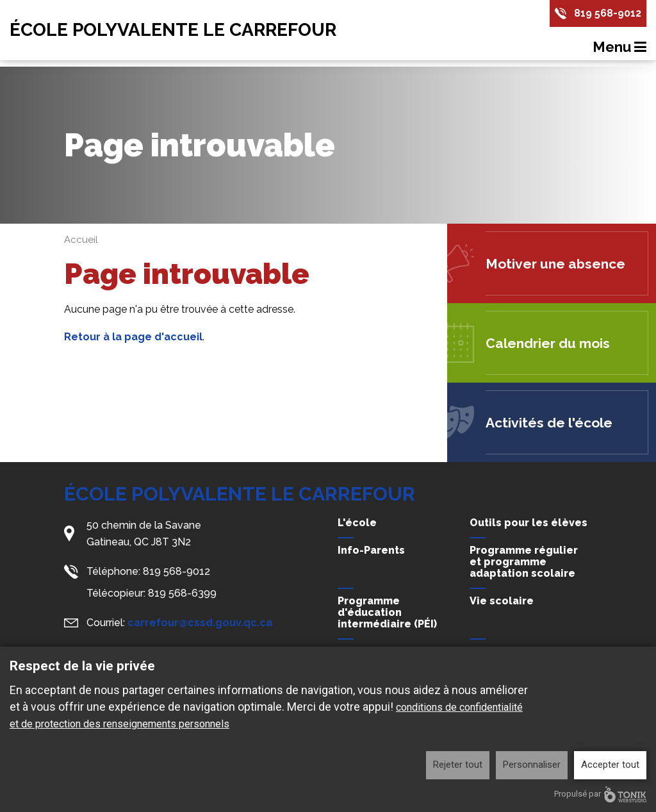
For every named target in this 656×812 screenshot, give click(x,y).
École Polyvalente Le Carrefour (173, 30)
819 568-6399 (182, 593)
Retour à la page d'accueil (133, 337)
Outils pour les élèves (529, 523)
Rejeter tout (458, 765)
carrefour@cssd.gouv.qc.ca (200, 623)
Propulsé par (600, 794)
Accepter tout (610, 765)
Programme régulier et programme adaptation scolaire (524, 562)
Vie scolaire (502, 601)
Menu (619, 47)
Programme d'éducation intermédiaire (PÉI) (387, 612)
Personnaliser (532, 765)
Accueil (81, 240)
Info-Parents (371, 550)
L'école (357, 523)
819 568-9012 (608, 13)
